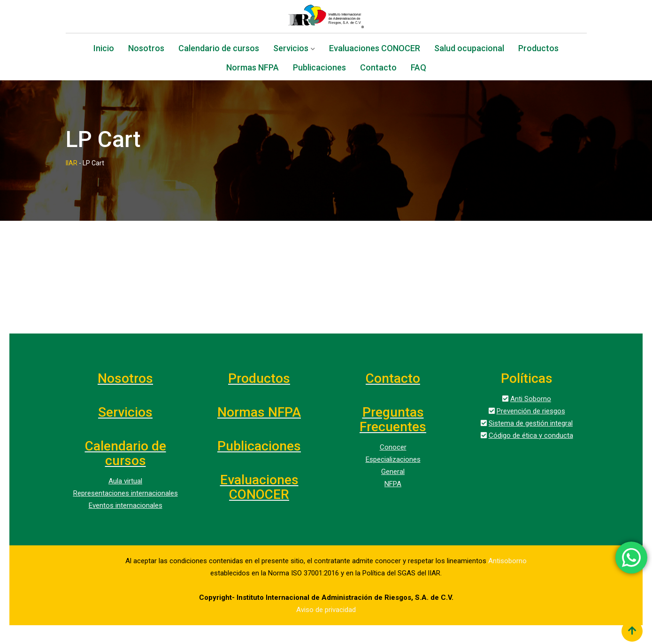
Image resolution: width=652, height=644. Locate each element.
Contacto (378, 68)
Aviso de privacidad (326, 610)
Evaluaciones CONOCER (375, 49)
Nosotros (146, 49)
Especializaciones (393, 459)
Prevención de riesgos (531, 411)
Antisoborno (507, 561)
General (393, 472)
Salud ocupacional (469, 49)
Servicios (291, 49)
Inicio (104, 49)
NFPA (393, 484)
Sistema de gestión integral (531, 423)
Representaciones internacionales (126, 493)
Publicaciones (319, 68)
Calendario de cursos (219, 49)
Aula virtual (125, 481)
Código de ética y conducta (531, 435)
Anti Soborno (531, 399)
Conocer (393, 447)
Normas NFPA (253, 68)
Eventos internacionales (126, 505)
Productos (538, 49)
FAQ (418, 68)
